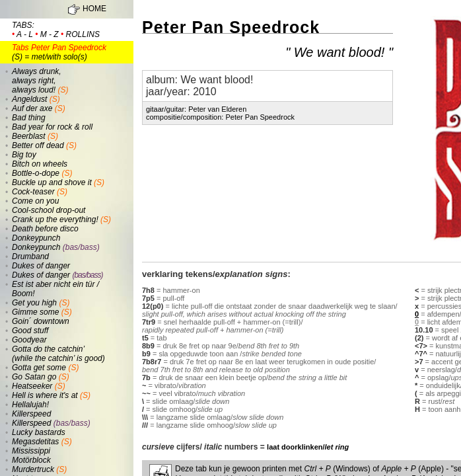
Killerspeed (31, 414)
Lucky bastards (39, 432)
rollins (83, 34)
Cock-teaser (33, 192)
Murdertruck (33, 469)
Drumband (30, 257)
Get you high (34, 303)
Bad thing (29, 118)
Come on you (35, 201)
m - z (50, 34)
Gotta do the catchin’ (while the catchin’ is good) (58, 354)
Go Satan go (34, 377)
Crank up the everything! (55, 219)
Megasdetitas (35, 442)
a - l (25, 34)
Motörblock (31, 460)
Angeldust (29, 99)
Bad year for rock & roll (52, 127)
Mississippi (31, 451)
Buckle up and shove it (52, 182)
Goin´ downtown (41, 321)
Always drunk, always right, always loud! (37, 81)
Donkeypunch (36, 238)
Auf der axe (32, 108)
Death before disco (45, 229)
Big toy (24, 155)
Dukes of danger (41, 266)
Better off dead (38, 145)
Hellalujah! (30, 405)
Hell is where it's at (45, 395)
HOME (94, 9)
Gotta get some (39, 368)
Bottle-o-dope (36, 173)
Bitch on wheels (40, 164)
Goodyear (29, 340)
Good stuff (30, 331)
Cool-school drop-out (49, 210)
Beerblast (29, 136)
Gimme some (35, 312)
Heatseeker (32, 386)
